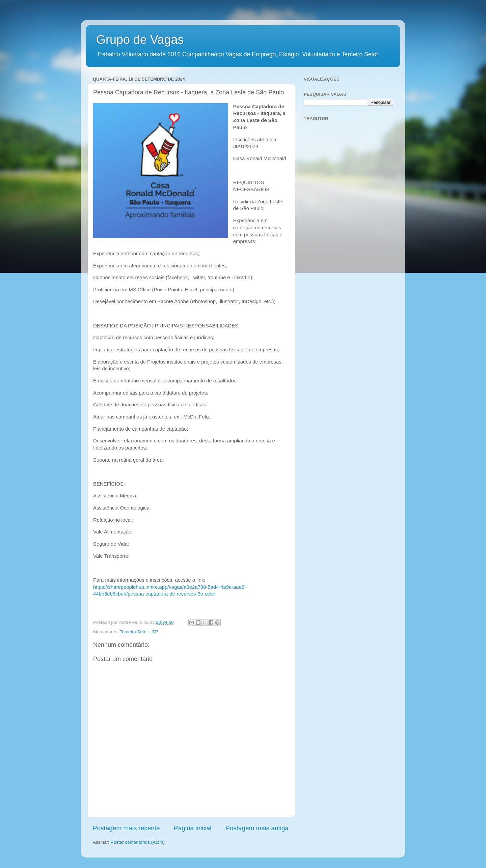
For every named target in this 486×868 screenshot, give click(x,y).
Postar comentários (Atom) (138, 842)
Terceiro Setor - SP (139, 632)
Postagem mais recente (126, 828)
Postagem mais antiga (257, 828)
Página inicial (193, 828)
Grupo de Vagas (140, 40)
